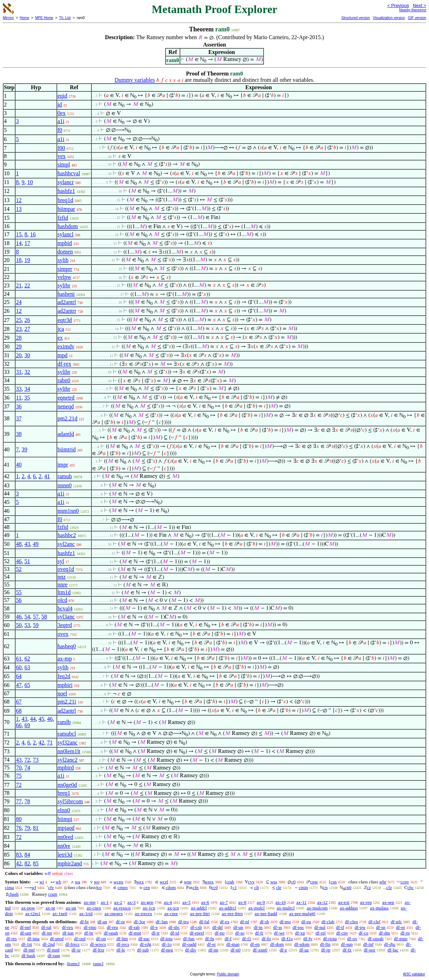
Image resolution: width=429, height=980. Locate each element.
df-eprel (197, 933)
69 (27, 725)
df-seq (370, 950)
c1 (235, 887)
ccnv (405, 882)
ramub (65, 476)
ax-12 (322, 902)
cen (147, 887)
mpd (62, 355)
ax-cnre (171, 914)
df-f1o (287, 939)
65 (27, 685)
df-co (364, 933)
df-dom (277, 944)
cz (369, 887)
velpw (64, 277)
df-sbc (174, 927)
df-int (47, 933)
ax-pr (50, 908)
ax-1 (105, 902)
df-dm (385, 933)
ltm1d (64, 592)
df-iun (68, 933)
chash (13, 894)
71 (50, 742)
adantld (66, 434)
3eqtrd (65, 625)
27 (27, 329)
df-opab (111, 933)
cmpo (123, 887)
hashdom (68, 226)
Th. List (65, 18)
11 (19, 398)
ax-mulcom (317, 908)
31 (19, 372)
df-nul (320, 927)
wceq (118, 882)
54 (27, 617)
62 (27, 659)
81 (36, 828)
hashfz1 (66, 191)
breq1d (65, 200)
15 (19, 234)
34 (27, 389)
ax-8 (242, 902)
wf (34, 887)
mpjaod (66, 828)
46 (19, 561)
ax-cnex (94, 908)
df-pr (400, 927)
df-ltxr (99, 950)
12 (19, 200)
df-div (191, 950)
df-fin (325, 944)
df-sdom (302, 944)
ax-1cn (149, 908)
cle (279, 887)
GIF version (417, 18)
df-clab (328, 922)
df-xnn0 (260, 950)
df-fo (266, 939)
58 (44, 617)
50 (19, 625)
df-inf (368, 944)
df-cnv (342, 933)
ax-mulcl (256, 908)
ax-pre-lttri (200, 914)
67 (19, 702)
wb (59, 882)
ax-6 (205, 902)
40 (19, 465)
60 (19, 667)
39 (24, 449)
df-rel (321, 933)
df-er (212, 944)
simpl (64, 165)
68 (19, 711)
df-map (233, 944)
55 (19, 592)
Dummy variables (135, 80)
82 (27, 863)
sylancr (66, 182)
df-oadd (189, 944)
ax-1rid (86, 914)
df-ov (352, 939)
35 (27, 398)
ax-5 (186, 902)
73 (36, 760)
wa (77, 882)
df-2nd (49, 944)
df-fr (259, 933)
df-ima (33, 939)
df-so (240, 933)
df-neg (167, 950)
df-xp (300, 933)
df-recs (123, 944)
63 (27, 667)
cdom (171, 887)
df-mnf (53, 950)
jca (61, 329)
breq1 (64, 793)
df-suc (144, 939)
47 (19, 685)
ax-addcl (199, 908)
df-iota (166, 939)
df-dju (390, 944)
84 (27, 855)
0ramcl (73, 964)
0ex (62, 113)
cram (53, 894)
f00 (61, 148)
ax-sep (388, 902)
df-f (228, 939)
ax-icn (173, 908)
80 (19, 819)
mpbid (65, 243)
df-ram (54, 955)
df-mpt (135, 933)
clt (257, 887)
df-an (102, 922)
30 (27, 355)
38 (19, 434)
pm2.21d (67, 418)
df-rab (134, 927)
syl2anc (66, 544)
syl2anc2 (68, 760)
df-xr (76, 950)
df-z (283, 950)
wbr (383, 882)
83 (19, 855)
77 (19, 801)
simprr (65, 269)
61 (19, 659)
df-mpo (401, 939)
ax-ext (344, 902)
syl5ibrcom (70, 801)
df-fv (308, 939)
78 (27, 801)
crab (230, 882)
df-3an (162, 922)
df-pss (298, 927)
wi (42, 882)
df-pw (360, 927)
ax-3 (131, 902)
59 (36, 625)
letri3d (65, 855)
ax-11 (301, 902)
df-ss (277, 927)
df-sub (143, 950)
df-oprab (376, 939)
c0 (293, 882)
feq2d (64, 676)
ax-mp (65, 659)
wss (274, 882)
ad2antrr (67, 311)
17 (27, 243)
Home (25, 18)
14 (19, 243)
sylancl (65, 234)
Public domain (228, 974)
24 (19, 302)
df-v (154, 927)
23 (19, 329)
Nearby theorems (413, 10)
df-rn (405, 933)
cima (9, 887)
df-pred (57, 939)
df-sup (347, 944)
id (60, 105)
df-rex (64, 364)
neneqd (66, 406)
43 (27, 544)
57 (36, 617)
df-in (258, 927)
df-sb (264, 922)
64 (19, 676)
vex (62, 156)
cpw (314, 882)
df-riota (330, 939)
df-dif (218, 927)
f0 (60, 130)
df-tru (183, 922)
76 (19, 828)
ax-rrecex (143, 914)
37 (19, 418)
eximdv (66, 346)
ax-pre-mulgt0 (302, 914)
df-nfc (397, 922)
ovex (63, 634)
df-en (255, 944)
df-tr (156, 933)
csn (334, 882)
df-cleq (352, 922)
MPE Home (44, 18)
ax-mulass (379, 908)
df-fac (393, 950)
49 (36, 544)
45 (41, 719)
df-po (219, 933)
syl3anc (66, 617)
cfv (51, 887)
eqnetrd (66, 398)
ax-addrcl (227, 908)
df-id (174, 933)
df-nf (244, 922)
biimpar (66, 209)
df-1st (26, 944)
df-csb (196, 927)
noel (62, 693)
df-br (89, 933)
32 (27, 372)
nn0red (65, 837)
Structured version (355, 18)
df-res (11, 939)
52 (19, 569)
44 (33, 719)
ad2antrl (67, 302)
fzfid (63, 218)
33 (19, 389)
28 (19, 338)
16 (33, 234)
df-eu (306, 922)
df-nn (213, 950)
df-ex (225, 922)
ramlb (64, 722)
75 (19, 776)
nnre (62, 585)
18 (19, 260)
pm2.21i (67, 702)
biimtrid (67, 449)
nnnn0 (65, 485)
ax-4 (168, 902)
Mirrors (8, 18)
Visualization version (389, 18)
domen (65, 252)
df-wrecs (98, 944)
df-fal (204, 922)
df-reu (113, 927)
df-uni (26, 933)
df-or (120, 922)
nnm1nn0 (68, 511)
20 (19, 355)
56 (19, 600)
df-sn (381, 927)
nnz (62, 577)
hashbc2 (67, 535)
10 (30, 182)
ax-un (71, 908)
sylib (63, 260)
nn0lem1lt (69, 751)
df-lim (122, 939)
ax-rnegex (114, 914)
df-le (121, 950)
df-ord (80, 939)
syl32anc (68, 742)
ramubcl (67, 734)
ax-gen (147, 902)
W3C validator (414, 974)
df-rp (326, 950)
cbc (411, 887)
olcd (62, 600)
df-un (238, 927)
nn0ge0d (67, 785)
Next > (419, 5)
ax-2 (118, 902)
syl (61, 561)
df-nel (25, 927)
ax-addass (349, 908)
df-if (340, 927)
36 (19, 406)
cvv (251, 882)
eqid (62, 96)
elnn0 (64, 810)
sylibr (64, 285)
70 (19, 768)
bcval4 (65, 608)
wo (97, 882)
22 (27, 285)
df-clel (374, 922)
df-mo (285, 922)
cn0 (348, 887)
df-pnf (29, 950)
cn (325, 887)
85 (36, 863)
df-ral (46, 927)
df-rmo (90, 927)
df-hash (28, 955)
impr (63, 465)
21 (19, 285)
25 (19, 320)
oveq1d (66, 569)
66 (19, 725)
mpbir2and (70, 863)
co (99, 887)
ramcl (98, 964)
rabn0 (64, 380)
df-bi (84, 922)
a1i (61, 121)
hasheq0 (67, 646)
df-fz (347, 950)
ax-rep (366, 902)
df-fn (210, 939)
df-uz (304, 950)
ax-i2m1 (33, 914)
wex (140, 882)
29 (19, 346)
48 (19, 544)
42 (41, 742)
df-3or (140, 922)
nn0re (64, 846)
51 (27, 561)
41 (47, 476)
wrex (209, 882)
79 (27, 828)
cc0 (215, 887)
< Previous (398, 5)
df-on (101, 939)
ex (60, 338)
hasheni (66, 294)
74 (27, 768)
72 (27, 760)
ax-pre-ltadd (266, 914)
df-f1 (247, 939)
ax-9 (261, 902)
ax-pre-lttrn (232, 914)
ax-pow (28, 908)
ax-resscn (122, 908)
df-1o (167, 944)
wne (188, 882)
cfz (389, 887)
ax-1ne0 (60, 914)
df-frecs (72, 944)
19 (27, 260)
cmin (303, 887)
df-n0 (236, 950)
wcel (164, 882)
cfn (196, 887)
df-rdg (146, 944)
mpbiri (65, 685)
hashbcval (69, 173)
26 (27, 320)
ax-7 (224, 902)
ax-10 (281, 902)
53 (27, 625)
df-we (279, 933)
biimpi (65, 819)
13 (19, 209)
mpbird (66, 768)
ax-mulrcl (286, 908)
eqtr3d (65, 320)
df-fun (189, 939)
